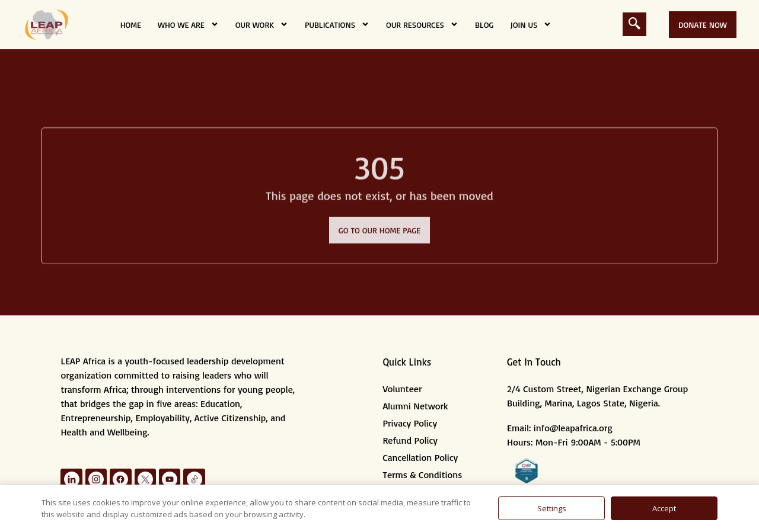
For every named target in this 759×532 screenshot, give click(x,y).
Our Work (262, 24)
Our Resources (422, 24)
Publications (337, 24)
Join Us (531, 24)
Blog (484, 25)
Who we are (188, 24)
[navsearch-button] (634, 24)
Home (131, 25)
